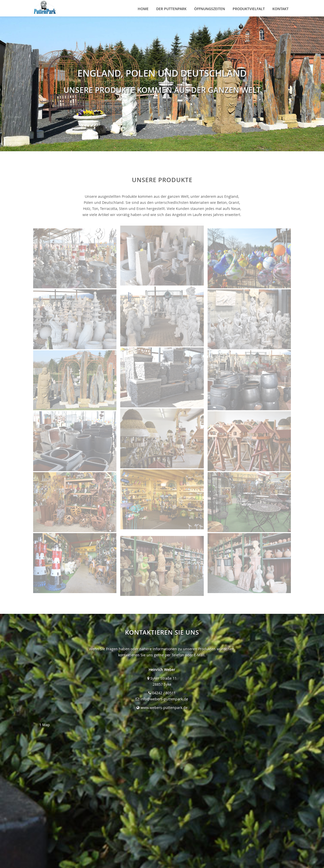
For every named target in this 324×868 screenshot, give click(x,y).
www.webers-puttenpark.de (164, 708)
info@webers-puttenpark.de (164, 699)
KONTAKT (280, 9)
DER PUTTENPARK (171, 9)
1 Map (45, 725)
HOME (143, 9)
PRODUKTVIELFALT (249, 9)
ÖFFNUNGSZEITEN (210, 9)
